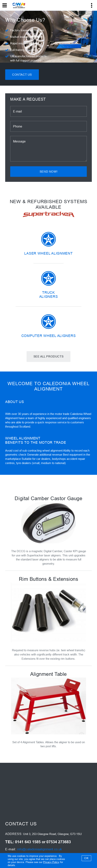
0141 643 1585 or (30, 842)
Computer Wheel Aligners (49, 336)
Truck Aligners (49, 295)
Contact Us (22, 75)
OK (86, 858)
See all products (49, 356)
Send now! (48, 172)
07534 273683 (59, 842)
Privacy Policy (51, 862)
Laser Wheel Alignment (48, 253)
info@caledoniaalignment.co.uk (40, 849)
